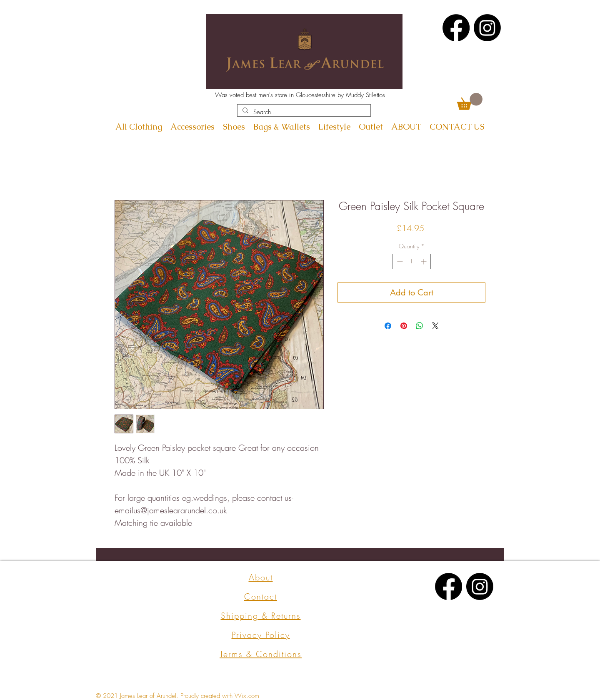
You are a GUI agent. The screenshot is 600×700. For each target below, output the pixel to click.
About (261, 577)
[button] (470, 101)
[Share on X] (435, 326)
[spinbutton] (412, 261)
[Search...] (303, 112)
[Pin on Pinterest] (404, 326)
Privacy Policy (261, 635)
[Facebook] (456, 28)
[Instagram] (487, 28)
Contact (261, 596)
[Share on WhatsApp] (420, 326)
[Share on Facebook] (388, 326)
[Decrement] (399, 261)
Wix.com (247, 696)
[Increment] (424, 261)
